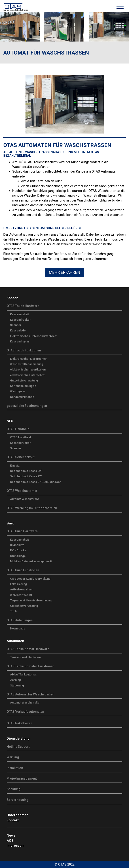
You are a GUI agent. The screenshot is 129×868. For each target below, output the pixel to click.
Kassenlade (18, 330)
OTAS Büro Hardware (22, 531)
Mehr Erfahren (65, 272)
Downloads (18, 628)
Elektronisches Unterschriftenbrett (33, 336)
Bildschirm (17, 545)
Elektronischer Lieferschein (29, 359)
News (11, 835)
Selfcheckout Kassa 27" (26, 476)
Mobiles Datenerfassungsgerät (31, 561)
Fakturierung (18, 584)
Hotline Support (18, 747)
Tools (14, 611)
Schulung (14, 789)
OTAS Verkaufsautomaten (25, 712)
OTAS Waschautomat (22, 491)
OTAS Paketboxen (19, 723)
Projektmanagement (22, 778)
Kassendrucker (20, 320)
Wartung (13, 757)
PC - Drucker (19, 550)
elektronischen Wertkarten (28, 369)
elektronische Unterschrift (28, 375)
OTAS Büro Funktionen (23, 570)
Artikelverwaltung (22, 589)
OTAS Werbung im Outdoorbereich (32, 508)
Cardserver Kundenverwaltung (30, 579)
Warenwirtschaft (21, 595)
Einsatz (15, 466)
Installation (15, 768)
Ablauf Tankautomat (23, 674)
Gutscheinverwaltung (24, 380)
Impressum (16, 846)
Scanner (16, 325)
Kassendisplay (20, 341)
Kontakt (13, 820)
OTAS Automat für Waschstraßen (31, 694)
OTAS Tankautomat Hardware (28, 649)
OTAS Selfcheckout (21, 457)
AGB (10, 841)
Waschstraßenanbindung (27, 364)
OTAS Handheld (18, 429)
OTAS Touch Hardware (23, 306)
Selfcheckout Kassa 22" (26, 471)
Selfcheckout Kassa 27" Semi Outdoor (35, 482)
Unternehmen (18, 815)
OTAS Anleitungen (20, 620)
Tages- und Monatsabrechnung (31, 600)
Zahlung (15, 680)
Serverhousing (18, 800)
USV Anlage (18, 556)
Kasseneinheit (19, 314)
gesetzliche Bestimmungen (27, 406)
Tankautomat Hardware (25, 657)
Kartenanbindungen (23, 386)
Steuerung (17, 685)
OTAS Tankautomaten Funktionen (31, 666)
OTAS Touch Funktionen (24, 350)
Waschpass (18, 391)
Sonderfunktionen (22, 397)
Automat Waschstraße (25, 499)
